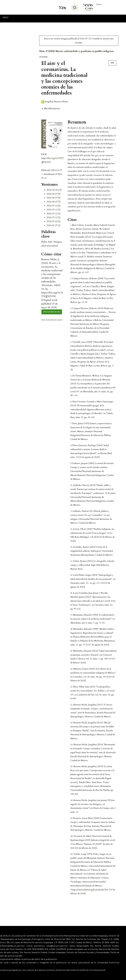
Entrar (99, 4)
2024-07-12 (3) (54, 217)
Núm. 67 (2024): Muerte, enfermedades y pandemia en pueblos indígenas (76, 51)
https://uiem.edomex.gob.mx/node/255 (90, 890)
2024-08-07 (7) (54, 202)
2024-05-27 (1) (54, 225)
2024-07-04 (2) (54, 221)
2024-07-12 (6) (54, 206)
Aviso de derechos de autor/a (52, 320)
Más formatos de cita (52, 312)
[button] (51, 108)
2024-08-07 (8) (54, 198)
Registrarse (87, 4)
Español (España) (115, 4)
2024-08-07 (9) (54, 194)
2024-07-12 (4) (54, 214)
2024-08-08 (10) (54, 190)
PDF (112, 63)
